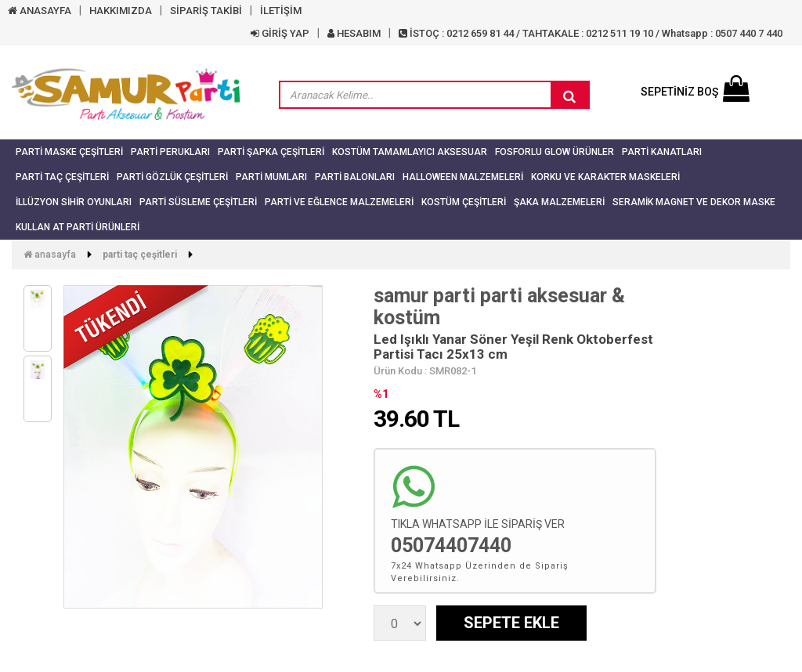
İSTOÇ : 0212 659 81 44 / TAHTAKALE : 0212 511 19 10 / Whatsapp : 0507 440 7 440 (591, 33)
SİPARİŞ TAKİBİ (206, 11)
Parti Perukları (170, 152)
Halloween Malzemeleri (463, 177)
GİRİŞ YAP (280, 33)
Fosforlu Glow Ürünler (555, 152)
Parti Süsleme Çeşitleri (198, 202)
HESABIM (354, 33)
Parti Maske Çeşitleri (69, 152)
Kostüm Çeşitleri (464, 202)
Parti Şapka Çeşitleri (271, 152)
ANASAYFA (40, 11)
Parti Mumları (271, 177)
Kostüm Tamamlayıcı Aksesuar (410, 152)
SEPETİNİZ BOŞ (695, 92)
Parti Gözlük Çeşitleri (172, 177)
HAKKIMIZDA (121, 11)
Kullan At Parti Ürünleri (78, 227)
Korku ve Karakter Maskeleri (605, 177)
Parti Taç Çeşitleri (62, 177)
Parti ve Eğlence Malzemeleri (339, 202)
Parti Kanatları (662, 152)
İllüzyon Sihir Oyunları (74, 202)
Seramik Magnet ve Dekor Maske (694, 202)
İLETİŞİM (281, 11)
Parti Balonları (355, 177)
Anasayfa (50, 255)
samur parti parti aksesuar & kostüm (499, 307)
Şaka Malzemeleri (559, 202)
